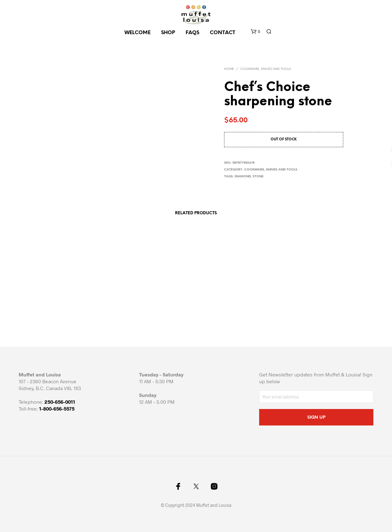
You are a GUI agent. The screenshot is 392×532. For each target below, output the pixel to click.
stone (258, 177)
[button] (255, 32)
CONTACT (223, 33)
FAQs (192, 33)
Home (229, 69)
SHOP (168, 33)
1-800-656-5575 (57, 409)
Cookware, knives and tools (266, 69)
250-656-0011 (60, 402)
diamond (243, 177)
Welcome (137, 33)
